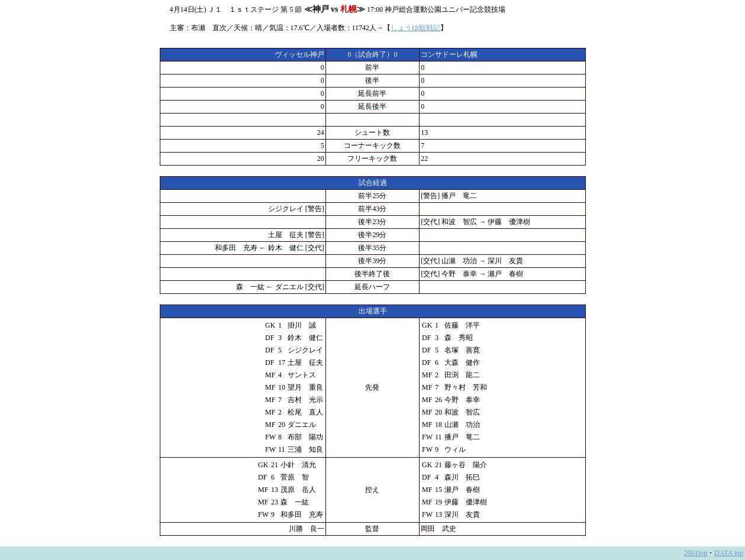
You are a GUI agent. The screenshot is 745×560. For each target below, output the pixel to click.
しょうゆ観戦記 (415, 28)
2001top (696, 553)
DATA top (729, 553)
